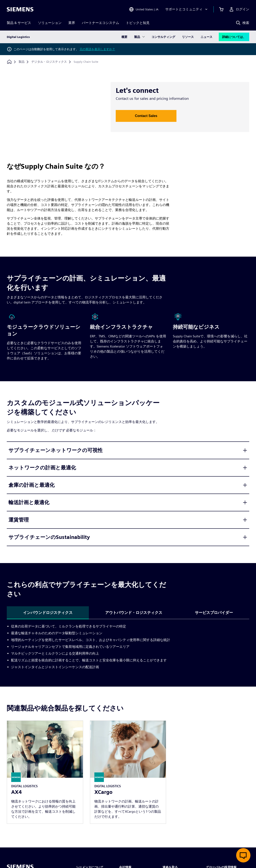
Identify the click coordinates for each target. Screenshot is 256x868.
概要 (124, 37)
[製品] (22, 62)
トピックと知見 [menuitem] (138, 23)
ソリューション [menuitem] (50, 23)
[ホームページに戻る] (9, 62)
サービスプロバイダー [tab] (214, 613)
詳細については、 (234, 37)
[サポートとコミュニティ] (187, 9)
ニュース (206, 37)
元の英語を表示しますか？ (97, 49)
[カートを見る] (221, 9)
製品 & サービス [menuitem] (19, 23)
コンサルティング (163, 37)
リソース (188, 37)
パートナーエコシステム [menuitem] (100, 23)
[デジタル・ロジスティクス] (49, 62)
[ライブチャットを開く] (243, 855)
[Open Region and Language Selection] (144, 9)
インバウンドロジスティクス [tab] (48, 613)
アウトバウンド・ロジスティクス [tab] (134, 613)
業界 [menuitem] (72, 23)
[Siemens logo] (20, 9)
